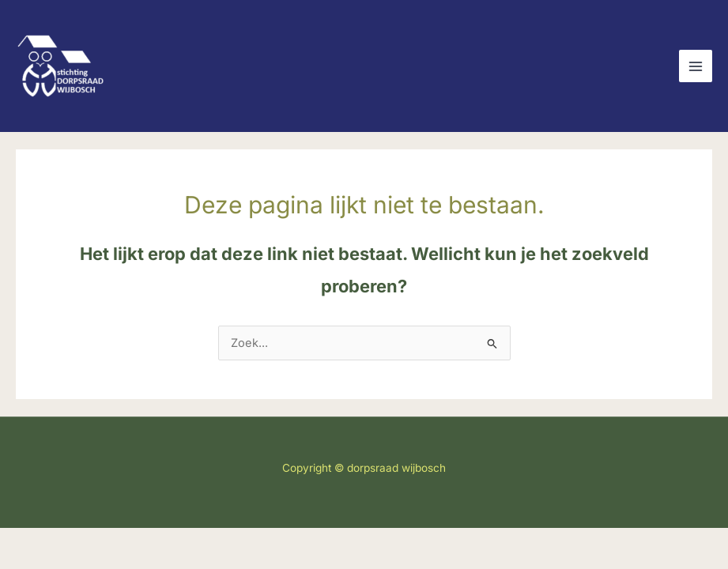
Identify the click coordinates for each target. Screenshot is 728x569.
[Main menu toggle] (696, 66)
